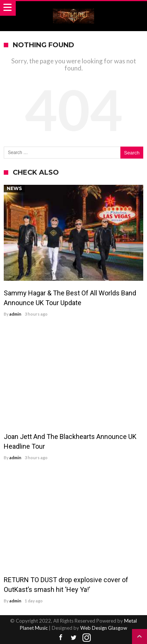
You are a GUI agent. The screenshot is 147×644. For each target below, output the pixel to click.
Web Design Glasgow (104, 628)
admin (15, 314)
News (14, 188)
